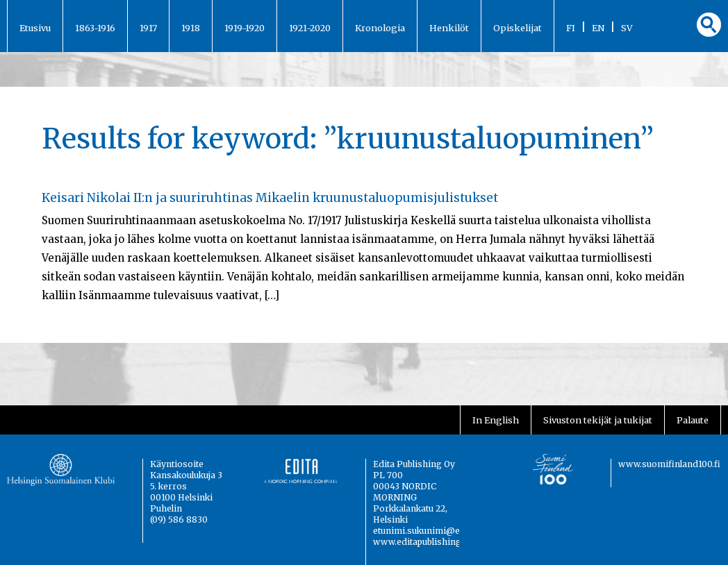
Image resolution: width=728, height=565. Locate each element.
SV (627, 28)
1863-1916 (95, 28)
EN (598, 28)
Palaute (693, 420)
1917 (148, 28)
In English (496, 420)
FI (571, 28)
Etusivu (35, 28)
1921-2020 (310, 28)
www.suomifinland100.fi (669, 464)
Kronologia (380, 28)
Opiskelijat (518, 28)
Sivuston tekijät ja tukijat (598, 420)
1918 (191, 28)
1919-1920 (245, 28)
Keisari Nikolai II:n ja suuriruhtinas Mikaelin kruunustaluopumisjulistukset (270, 198)
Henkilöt (449, 28)
